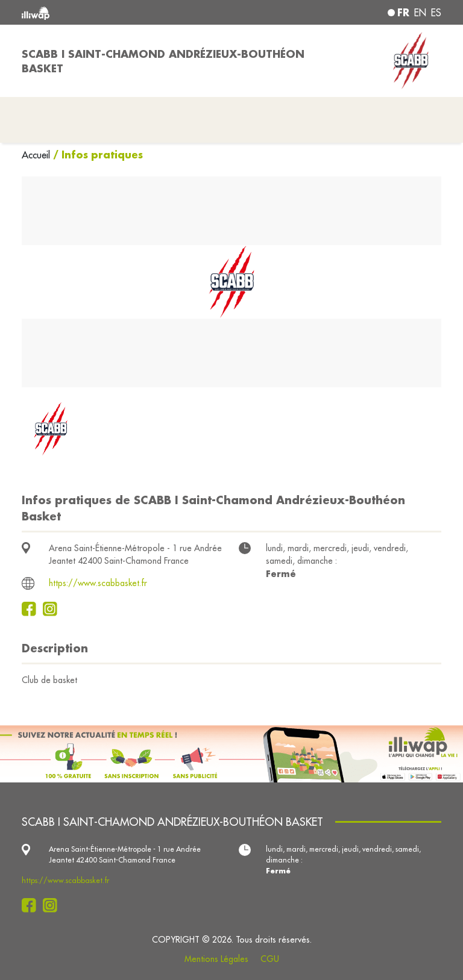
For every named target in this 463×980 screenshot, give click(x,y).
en (420, 13)
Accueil (37, 155)
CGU (270, 959)
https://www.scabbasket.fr (98, 583)
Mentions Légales (216, 959)
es (436, 13)
